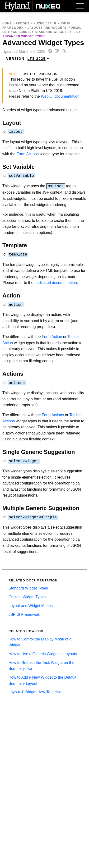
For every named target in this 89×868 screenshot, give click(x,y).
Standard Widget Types (56, 32)
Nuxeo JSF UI (45, 23)
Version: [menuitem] (28, 59)
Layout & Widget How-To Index (35, 692)
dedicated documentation (56, 283)
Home (7, 23)
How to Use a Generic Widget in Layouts (43, 654)
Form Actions (28, 154)
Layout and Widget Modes (31, 606)
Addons (23, 23)
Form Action (52, 337)
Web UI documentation (60, 96)
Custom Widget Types (27, 597)
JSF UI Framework (24, 614)
